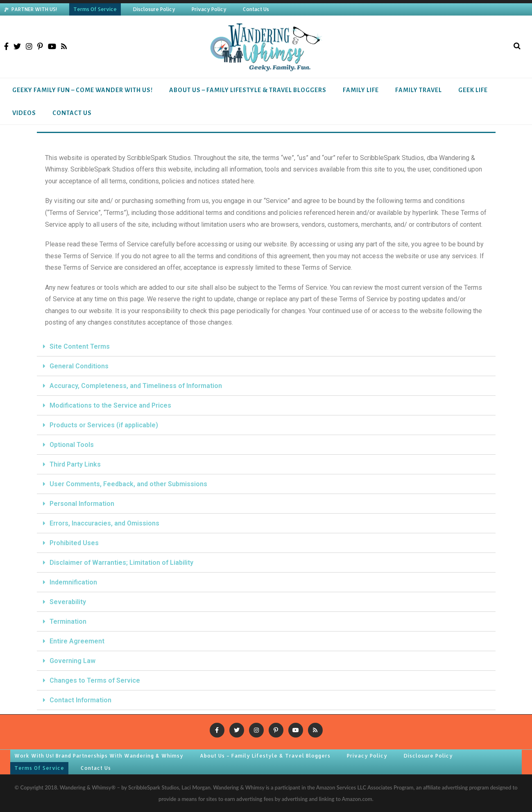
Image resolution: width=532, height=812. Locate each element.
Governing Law (72, 661)
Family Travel (419, 90)
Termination (68, 621)
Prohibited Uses (74, 543)
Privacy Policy (209, 9)
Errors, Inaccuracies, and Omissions (104, 523)
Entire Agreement (77, 641)
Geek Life (473, 90)
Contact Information (80, 700)
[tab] (266, 347)
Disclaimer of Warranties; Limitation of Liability (121, 563)
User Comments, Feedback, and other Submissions (128, 484)
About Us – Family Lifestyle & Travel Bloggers (248, 90)
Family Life (361, 90)
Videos (24, 113)
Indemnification (73, 582)
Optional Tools (72, 445)
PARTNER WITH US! (34, 9)
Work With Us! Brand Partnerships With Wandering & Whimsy (99, 756)
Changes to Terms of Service (95, 680)
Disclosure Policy (154, 9)
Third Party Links (75, 464)
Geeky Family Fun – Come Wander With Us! (83, 90)
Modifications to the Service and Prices (110, 405)
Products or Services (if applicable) (104, 425)
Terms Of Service (95, 9)
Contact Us (256, 9)
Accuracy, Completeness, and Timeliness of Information (136, 386)
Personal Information (82, 504)
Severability (68, 602)
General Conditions (79, 366)
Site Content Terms (80, 346)
